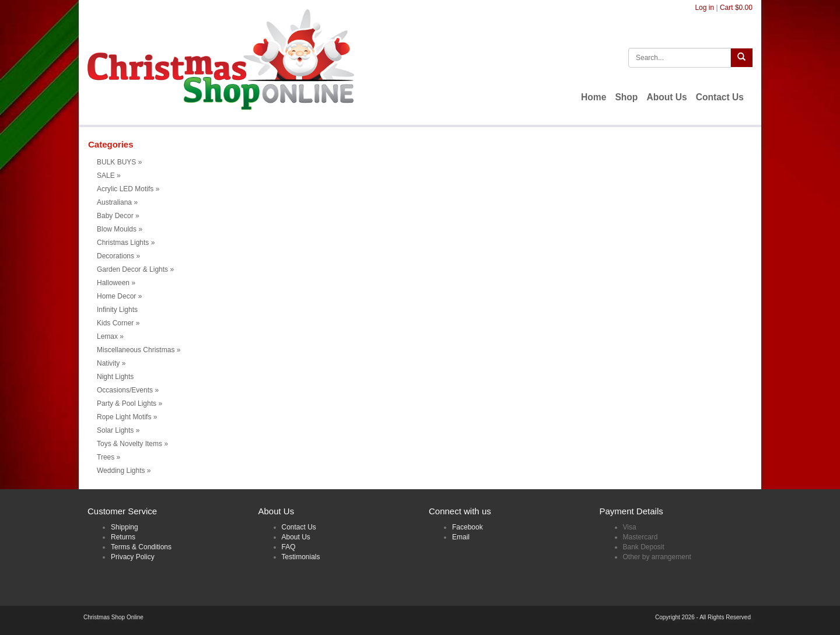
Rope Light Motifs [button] (127, 417)
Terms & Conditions (141, 547)
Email (461, 537)
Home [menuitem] (594, 97)
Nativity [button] (111, 363)
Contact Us (299, 527)
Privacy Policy (133, 557)
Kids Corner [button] (118, 323)
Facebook (468, 527)
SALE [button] (109, 176)
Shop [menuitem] (626, 97)
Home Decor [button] (119, 296)
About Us (296, 537)
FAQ (289, 547)
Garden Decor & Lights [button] (135, 269)
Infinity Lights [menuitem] (117, 310)
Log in (704, 8)
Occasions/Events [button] (128, 390)
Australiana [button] (117, 202)
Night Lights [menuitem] (115, 377)
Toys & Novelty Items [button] (132, 444)
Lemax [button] (110, 336)
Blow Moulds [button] (120, 229)
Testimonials (301, 557)
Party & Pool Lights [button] (129, 404)
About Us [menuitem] (666, 97)
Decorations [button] (118, 256)
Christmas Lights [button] (126, 243)
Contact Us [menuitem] (720, 97)
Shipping (125, 527)
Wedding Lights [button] (124, 471)
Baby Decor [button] (118, 216)
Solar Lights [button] (118, 430)
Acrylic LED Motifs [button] (128, 189)
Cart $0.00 (736, 8)
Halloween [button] (116, 283)
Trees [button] (108, 457)
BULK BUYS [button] (119, 162)
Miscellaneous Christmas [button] (139, 350)
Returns (123, 537)
